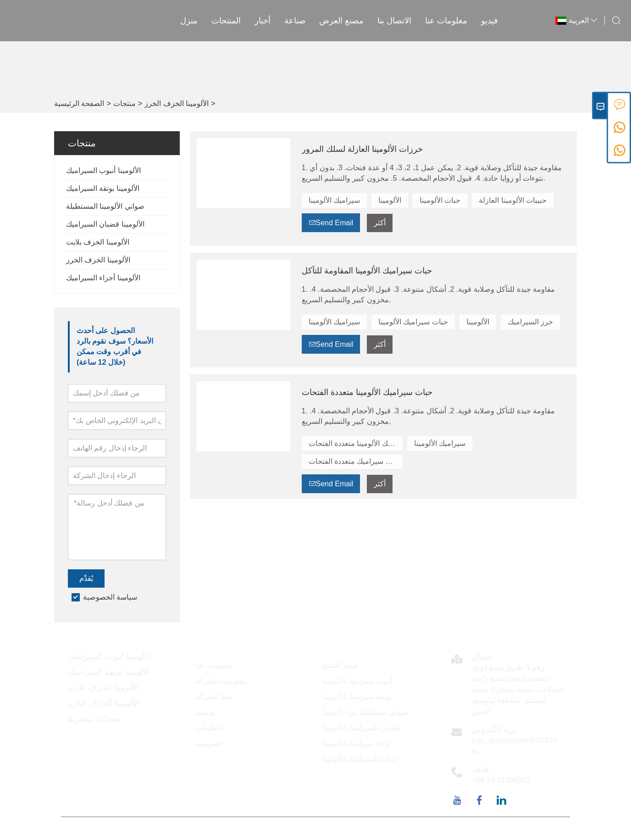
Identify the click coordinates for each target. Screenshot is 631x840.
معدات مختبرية (94, 719)
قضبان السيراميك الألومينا (362, 728)
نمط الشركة (214, 697)
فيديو (490, 21)
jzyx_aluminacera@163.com (515, 746)
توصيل (205, 712)
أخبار (263, 21)
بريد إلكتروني (494, 729)
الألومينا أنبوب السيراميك (103, 170)
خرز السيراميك (530, 322)
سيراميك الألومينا (334, 200)
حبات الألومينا (440, 200)
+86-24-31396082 (501, 780)
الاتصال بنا (394, 21)
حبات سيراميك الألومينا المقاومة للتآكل (367, 271)
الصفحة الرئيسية (79, 103)
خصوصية (209, 743)
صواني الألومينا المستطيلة (105, 206)
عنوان (482, 656)
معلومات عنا (446, 21)
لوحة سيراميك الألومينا (357, 743)
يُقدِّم (86, 578)
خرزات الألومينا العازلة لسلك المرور (362, 149)
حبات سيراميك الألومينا (413, 322)
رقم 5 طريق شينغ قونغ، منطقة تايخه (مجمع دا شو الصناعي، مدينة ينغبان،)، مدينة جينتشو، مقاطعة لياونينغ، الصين (518, 689)
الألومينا (390, 200)
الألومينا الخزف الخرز (177, 103)
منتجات (125, 103)
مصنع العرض (341, 21)
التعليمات (209, 728)
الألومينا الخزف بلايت (98, 242)
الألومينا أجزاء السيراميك (103, 278)
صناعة (295, 21)
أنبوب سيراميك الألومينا (357, 681)
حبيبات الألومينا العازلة (513, 200)
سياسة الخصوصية (110, 597)
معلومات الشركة (221, 681)
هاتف (481, 769)
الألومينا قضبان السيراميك (105, 224)
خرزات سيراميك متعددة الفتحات (356, 461)
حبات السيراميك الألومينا (360, 759)
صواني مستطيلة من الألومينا (365, 712)
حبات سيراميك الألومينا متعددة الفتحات (367, 392)
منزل (189, 21)
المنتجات (226, 21)
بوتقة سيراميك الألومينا (357, 697)
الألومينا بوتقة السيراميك (103, 188)
